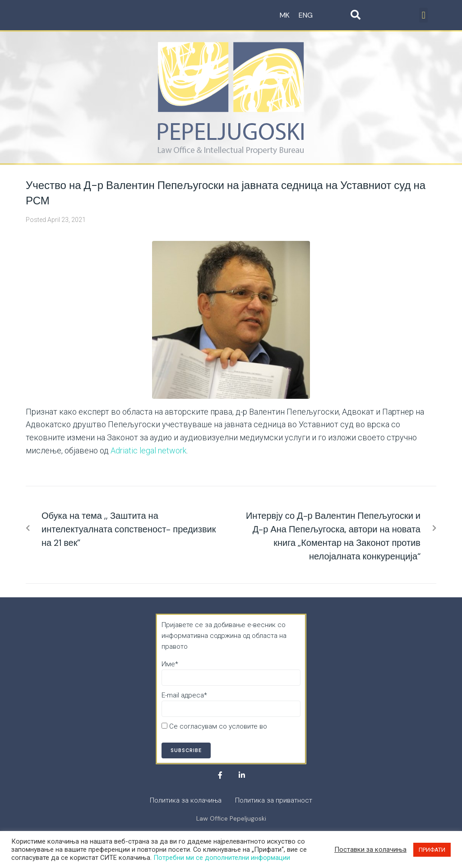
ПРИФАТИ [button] (432, 850)
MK (285, 15)
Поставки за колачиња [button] (370, 850)
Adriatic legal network (148, 450)
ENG (306, 15)
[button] (423, 15)
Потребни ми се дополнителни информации (222, 858)
